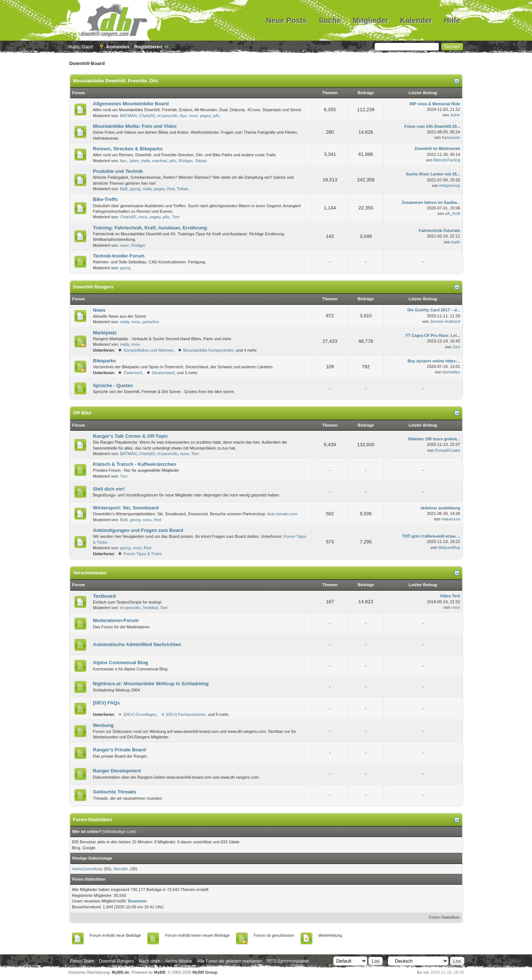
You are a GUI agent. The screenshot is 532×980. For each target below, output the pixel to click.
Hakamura (451, 519)
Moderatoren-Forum (116, 620)
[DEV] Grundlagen (140, 714)
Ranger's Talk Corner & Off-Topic (131, 436)
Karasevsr (451, 137)
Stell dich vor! (109, 489)
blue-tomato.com (282, 514)
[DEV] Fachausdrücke (186, 714)
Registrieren (148, 47)
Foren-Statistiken (444, 917)
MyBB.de (121, 972)
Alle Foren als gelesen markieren (230, 961)
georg (135, 189)
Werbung (103, 725)
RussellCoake (448, 450)
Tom (176, 217)
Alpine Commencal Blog (121, 663)
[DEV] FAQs (107, 703)
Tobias (201, 161)
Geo (456, 347)
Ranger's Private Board (120, 750)
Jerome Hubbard (445, 321)
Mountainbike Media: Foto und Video (135, 126)
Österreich (133, 373)
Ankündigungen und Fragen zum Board (138, 530)
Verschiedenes (90, 573)
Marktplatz (105, 333)
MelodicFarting (447, 160)
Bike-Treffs (105, 199)
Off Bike (82, 413)
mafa (145, 161)
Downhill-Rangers (117, 961)
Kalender (416, 20)
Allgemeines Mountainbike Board (131, 104)
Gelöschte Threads (115, 792)
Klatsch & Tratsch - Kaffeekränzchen (135, 464)
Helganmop (450, 185)
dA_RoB (453, 214)
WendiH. (121, 869)
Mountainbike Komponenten (209, 350)
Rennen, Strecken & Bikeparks (128, 149)
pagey (205, 116)
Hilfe (452, 20)
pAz (217, 116)
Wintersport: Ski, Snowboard (126, 508)
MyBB (160, 972)
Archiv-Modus (179, 961)
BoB (124, 189)
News (99, 310)
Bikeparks (105, 361)
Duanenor (137, 901)
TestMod (150, 608)
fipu (183, 116)
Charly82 (147, 116)
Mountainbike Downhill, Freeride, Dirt (116, 81)
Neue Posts (286, 20)
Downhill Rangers (93, 287)
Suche (330, 20)
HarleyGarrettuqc (88, 869)
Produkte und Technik (118, 171)
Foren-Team (82, 961)
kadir (456, 242)
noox (193, 116)
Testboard (105, 596)
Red (171, 189)
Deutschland (163, 373)
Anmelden (118, 47)
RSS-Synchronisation (288, 961)
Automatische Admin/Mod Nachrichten (137, 644)
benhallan (451, 372)
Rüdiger (185, 161)
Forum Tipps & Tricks (142, 554)
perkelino (151, 322)
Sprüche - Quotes (113, 385)
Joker (455, 115)
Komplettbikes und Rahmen (148, 350)
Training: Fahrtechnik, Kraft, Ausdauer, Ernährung (150, 228)
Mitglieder (371, 20)
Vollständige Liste (119, 832)
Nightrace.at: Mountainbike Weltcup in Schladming (151, 684)
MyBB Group (205, 972)
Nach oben (150, 961)
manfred (160, 161)
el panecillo (168, 116)
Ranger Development (117, 771)
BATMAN (128, 116)
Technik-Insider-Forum (119, 256)
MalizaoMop (449, 547)
